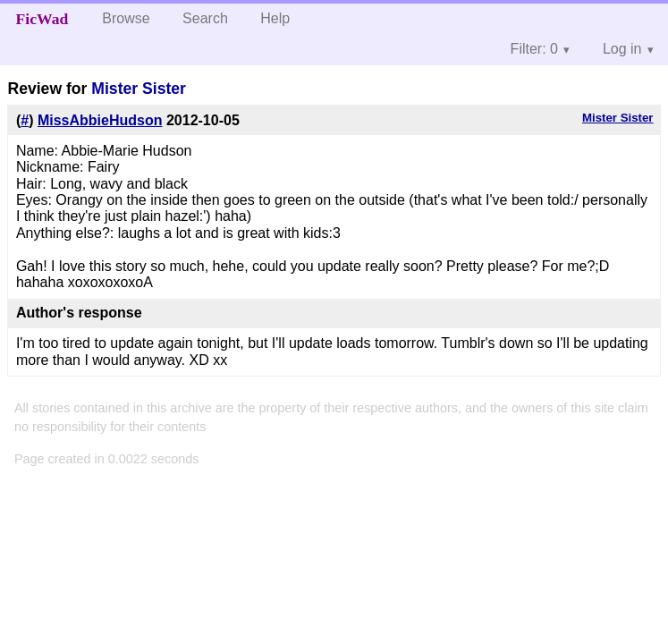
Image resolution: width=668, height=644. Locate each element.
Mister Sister (139, 89)
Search (205, 18)
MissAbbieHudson (100, 120)
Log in (622, 49)
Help (275, 18)
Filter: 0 (534, 49)
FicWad (42, 19)
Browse (126, 18)
